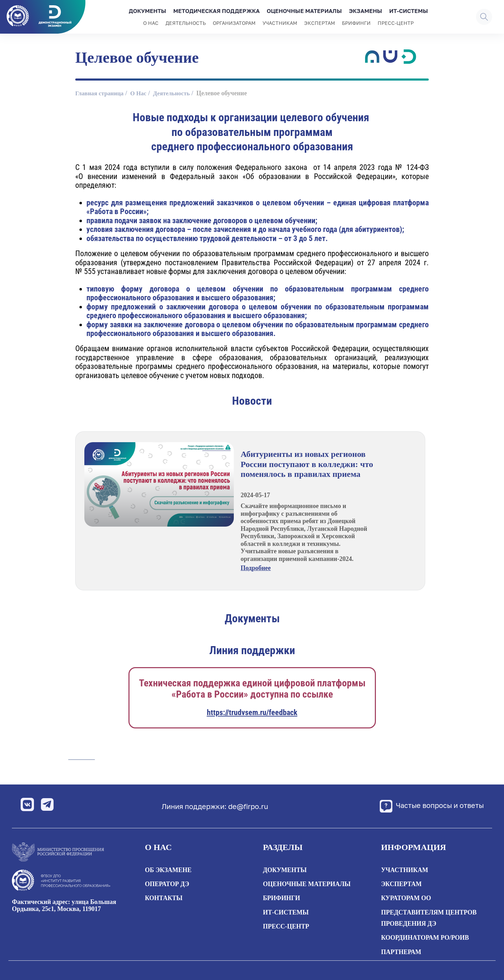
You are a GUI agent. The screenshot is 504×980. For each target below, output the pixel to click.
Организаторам (234, 23)
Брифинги (356, 23)
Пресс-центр (396, 23)
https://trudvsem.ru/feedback (252, 712)
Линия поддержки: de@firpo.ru (208, 806)
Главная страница (101, 93)
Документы (148, 11)
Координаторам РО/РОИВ (425, 938)
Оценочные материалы (304, 11)
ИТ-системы (409, 11)
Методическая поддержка (216, 11)
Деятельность (186, 23)
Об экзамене (168, 870)
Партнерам (401, 952)
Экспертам (320, 23)
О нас (151, 23)
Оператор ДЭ (167, 884)
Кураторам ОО (406, 898)
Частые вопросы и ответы (425, 806)
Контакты (164, 898)
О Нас (142, 93)
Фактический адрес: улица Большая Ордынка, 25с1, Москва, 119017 (64, 905)
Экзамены (366, 11)
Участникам (280, 23)
